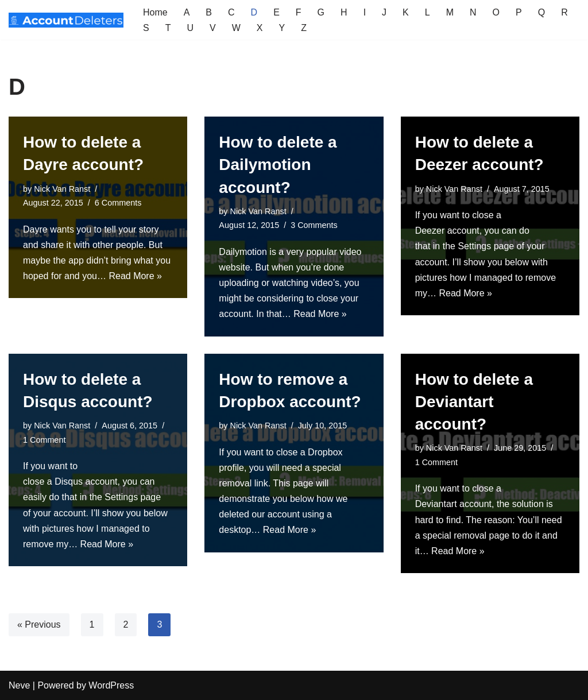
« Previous (39, 624)
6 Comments (118, 203)
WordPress (111, 685)
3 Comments (314, 225)
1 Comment (44, 440)
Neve (19, 685)
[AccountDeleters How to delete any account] (66, 20)
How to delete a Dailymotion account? (278, 165)
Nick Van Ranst (62, 189)
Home (155, 12)
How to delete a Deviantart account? (474, 402)
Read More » (135, 276)
